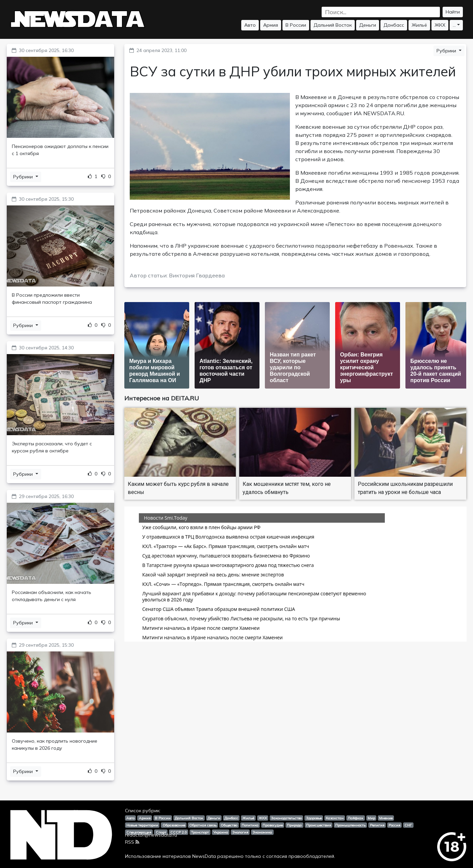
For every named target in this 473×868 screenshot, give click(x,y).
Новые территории (142, 825)
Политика (250, 825)
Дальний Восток (333, 25)
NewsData (204, 856)
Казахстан (335, 818)
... (454, 25)
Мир (371, 818)
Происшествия (319, 825)
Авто (250, 25)
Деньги (368, 25)
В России (296, 25)
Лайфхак (355, 818)
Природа (294, 825)
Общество (229, 825)
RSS (132, 842)
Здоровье (314, 818)
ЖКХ (440, 25)
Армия (271, 25)
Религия (377, 825)
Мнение (386, 818)
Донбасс (394, 25)
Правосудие (273, 825)
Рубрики (24, 177)
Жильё (419, 25)
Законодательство (286, 818)
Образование (174, 825)
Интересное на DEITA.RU (162, 398)
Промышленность (350, 825)
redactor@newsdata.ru (151, 835)
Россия (394, 825)
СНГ (408, 825)
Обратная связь (203, 825)
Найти (453, 12)
